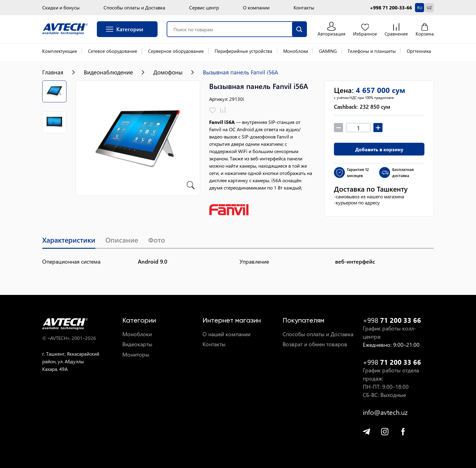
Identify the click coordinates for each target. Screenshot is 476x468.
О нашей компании (226, 334)
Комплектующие (60, 51)
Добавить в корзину (379, 149)
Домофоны (173, 72)
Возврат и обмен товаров (315, 345)
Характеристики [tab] (70, 240)
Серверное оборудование (176, 51)
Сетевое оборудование (113, 51)
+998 (392, 320)
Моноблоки (296, 51)
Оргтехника (419, 51)
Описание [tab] (125, 240)
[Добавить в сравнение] (223, 111)
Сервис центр (204, 8)
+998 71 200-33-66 (391, 8)
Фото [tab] (161, 240)
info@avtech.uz (385, 412)
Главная (53, 72)
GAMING (328, 51)
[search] (298, 29)
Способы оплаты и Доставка (134, 8)
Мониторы (136, 355)
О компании (256, 8)
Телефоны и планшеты (372, 51)
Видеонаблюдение (111, 72)
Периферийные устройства (243, 51)
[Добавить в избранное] (212, 111)
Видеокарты (137, 345)
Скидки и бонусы (61, 8)
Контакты (304, 8)
